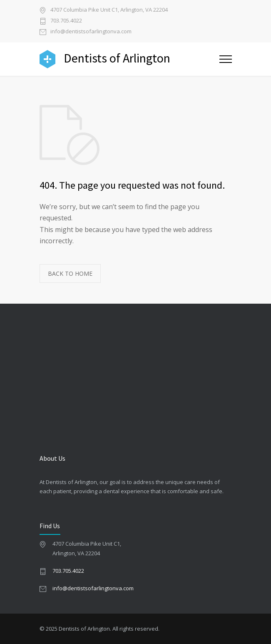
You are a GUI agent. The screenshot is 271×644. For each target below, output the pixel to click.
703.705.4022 (66, 21)
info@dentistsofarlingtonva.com (91, 32)
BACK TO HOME (70, 273)
